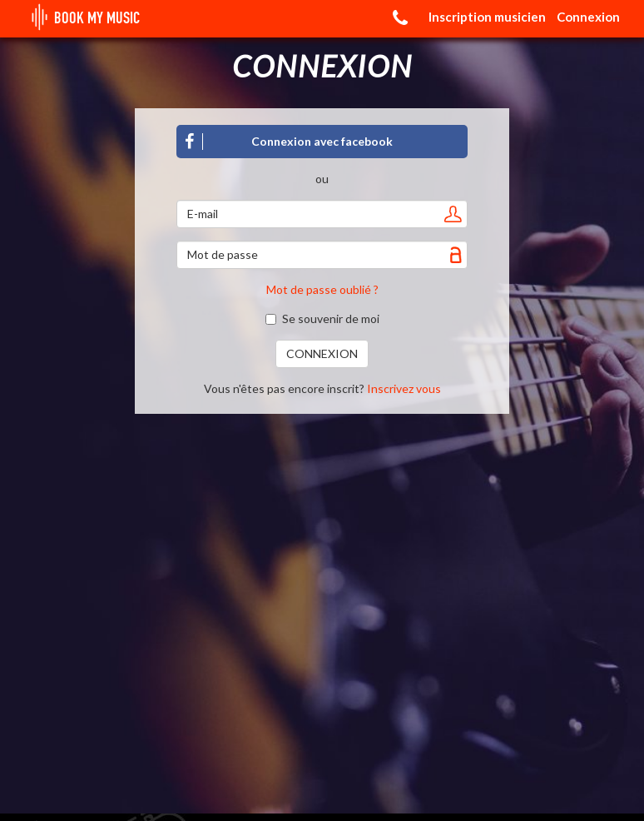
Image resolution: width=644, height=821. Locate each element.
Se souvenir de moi (322, 318)
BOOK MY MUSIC (82, 19)
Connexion (588, 17)
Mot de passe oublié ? (322, 289)
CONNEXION (322, 353)
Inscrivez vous (404, 388)
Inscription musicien (487, 17)
